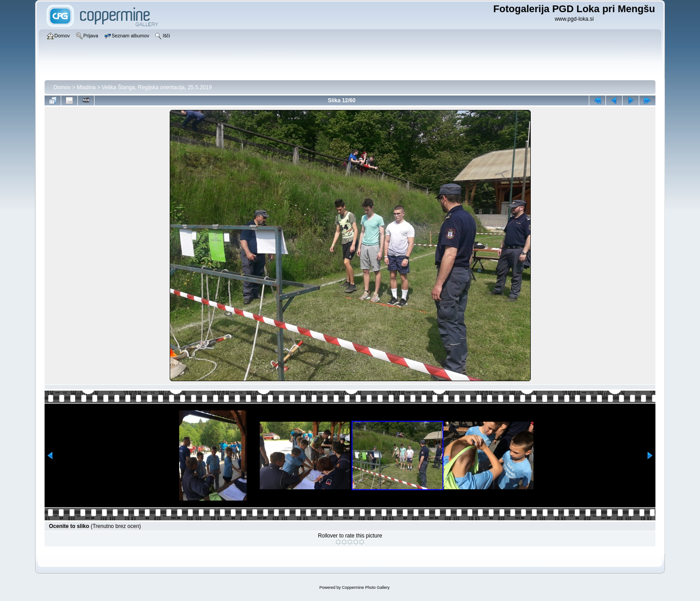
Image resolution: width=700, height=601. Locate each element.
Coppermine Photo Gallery (366, 587)
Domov (62, 87)
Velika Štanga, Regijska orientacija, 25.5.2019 (157, 87)
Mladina (86, 87)
